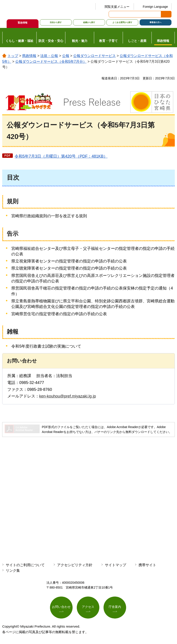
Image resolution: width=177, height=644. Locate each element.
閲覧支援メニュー (117, 7)
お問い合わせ (61, 607)
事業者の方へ (156, 22)
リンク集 (13, 571)
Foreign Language (155, 7)
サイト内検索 (112, 14)
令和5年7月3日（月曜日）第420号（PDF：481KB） (61, 156)
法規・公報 (49, 56)
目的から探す (56, 22)
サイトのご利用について (25, 565)
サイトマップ (115, 565)
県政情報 (29, 56)
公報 (66, 56)
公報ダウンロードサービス (94, 56)
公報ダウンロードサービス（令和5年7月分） (51, 62)
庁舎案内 (115, 607)
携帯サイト (147, 565)
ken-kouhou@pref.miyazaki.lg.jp (67, 396)
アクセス (88, 607)
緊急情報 (23, 23)
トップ (13, 56)
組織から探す (89, 22)
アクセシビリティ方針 (75, 565)
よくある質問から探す (122, 22)
